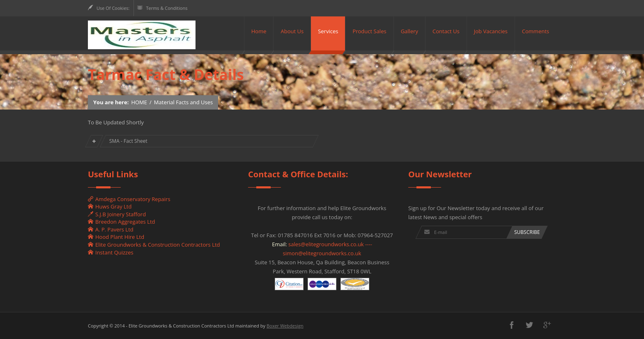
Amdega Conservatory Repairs (129, 199)
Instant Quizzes (111, 252)
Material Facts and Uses (183, 102)
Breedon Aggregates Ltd (122, 222)
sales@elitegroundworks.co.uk (326, 244)
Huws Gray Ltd (110, 206)
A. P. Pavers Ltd (111, 229)
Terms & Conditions (163, 8)
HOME (139, 102)
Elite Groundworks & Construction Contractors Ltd (154, 245)
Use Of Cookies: (109, 8)
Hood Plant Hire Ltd (116, 237)
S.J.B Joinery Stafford (117, 214)
